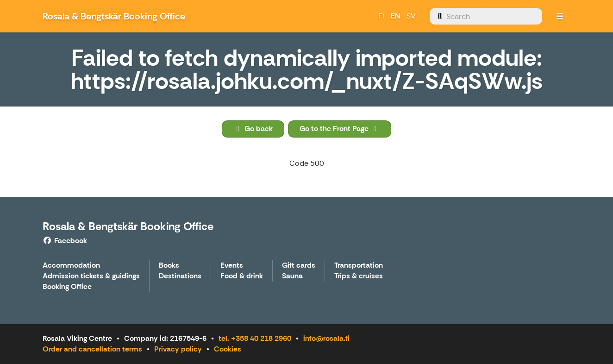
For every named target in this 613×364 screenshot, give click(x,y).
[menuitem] (486, 16)
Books (169, 266)
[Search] (486, 16)
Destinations (180, 276)
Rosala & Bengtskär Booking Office (128, 226)
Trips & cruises (359, 276)
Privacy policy (178, 349)
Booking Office (67, 287)
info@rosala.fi (326, 338)
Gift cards (299, 266)
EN (395, 16)
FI (381, 16)
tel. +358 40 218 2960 (255, 338)
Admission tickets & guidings (91, 276)
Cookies (228, 349)
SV (411, 16)
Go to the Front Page (340, 129)
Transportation (359, 266)
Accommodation (71, 266)
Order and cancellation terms (92, 349)
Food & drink (242, 276)
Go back (253, 129)
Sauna (292, 276)
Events (232, 266)
